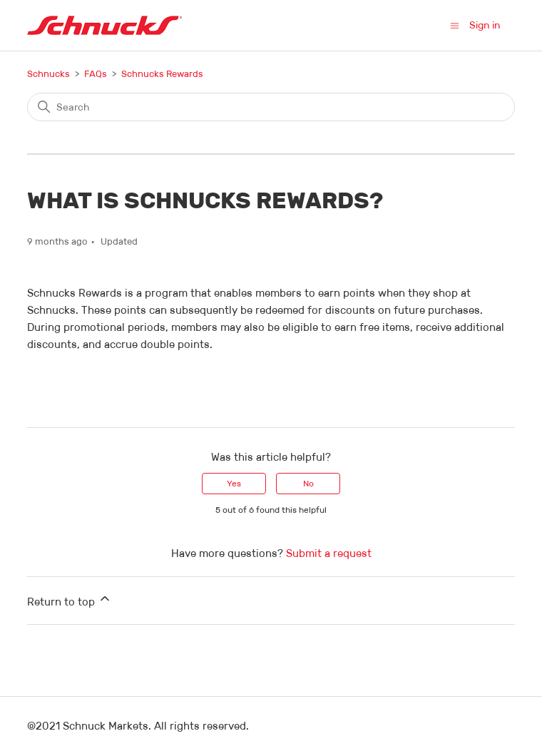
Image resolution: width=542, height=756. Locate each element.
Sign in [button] (485, 25)
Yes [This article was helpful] (234, 483)
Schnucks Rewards (162, 74)
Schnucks (48, 74)
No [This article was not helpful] (308, 483)
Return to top (70, 600)
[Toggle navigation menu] (455, 25)
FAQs (96, 74)
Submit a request (329, 553)
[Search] (271, 107)
